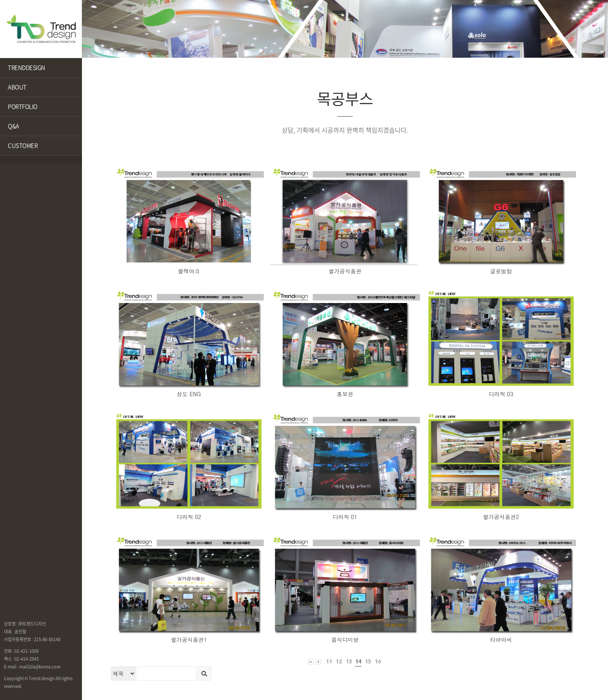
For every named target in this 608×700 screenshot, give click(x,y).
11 (329, 662)
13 (349, 662)
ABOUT (17, 87)
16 (378, 662)
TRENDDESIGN (27, 67)
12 (339, 662)
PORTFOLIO (23, 106)
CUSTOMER (23, 145)
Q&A (13, 126)
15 (368, 662)
